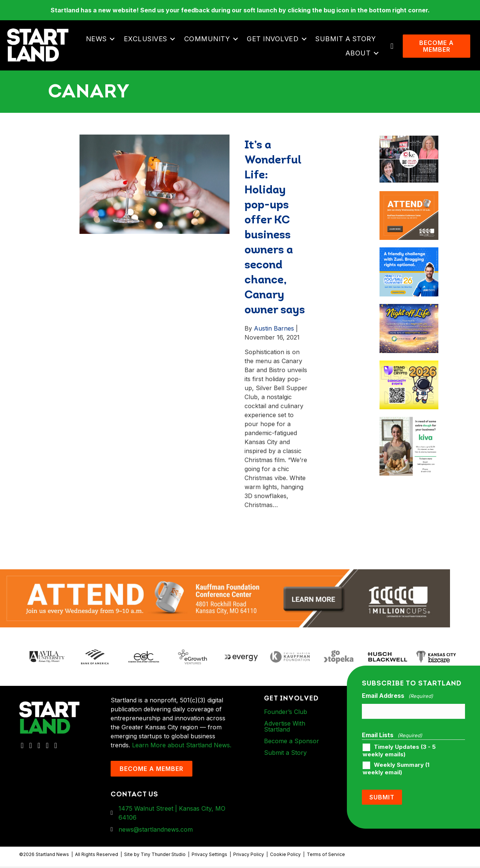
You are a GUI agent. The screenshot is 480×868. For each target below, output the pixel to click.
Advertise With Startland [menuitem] (285, 728)
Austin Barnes (274, 330)
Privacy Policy (249, 856)
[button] (113, 40)
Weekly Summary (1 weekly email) (396, 770)
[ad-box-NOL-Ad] (409, 310)
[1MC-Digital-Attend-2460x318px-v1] (225, 599)
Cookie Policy (285, 856)
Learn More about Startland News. (182, 747)
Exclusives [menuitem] (146, 40)
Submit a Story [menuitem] (346, 40)
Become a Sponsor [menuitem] (292, 742)
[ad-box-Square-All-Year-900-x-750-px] (409, 367)
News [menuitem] (97, 40)
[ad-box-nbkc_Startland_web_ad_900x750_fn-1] (409, 254)
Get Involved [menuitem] (273, 40)
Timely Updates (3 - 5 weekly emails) (399, 752)
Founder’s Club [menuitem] (286, 713)
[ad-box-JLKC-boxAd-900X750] (409, 141)
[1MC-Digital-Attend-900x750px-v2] (409, 197)
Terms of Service (326, 856)
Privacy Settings (209, 856)
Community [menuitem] (208, 40)
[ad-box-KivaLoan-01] (409, 423)
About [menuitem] (358, 54)
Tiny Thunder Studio (163, 856)
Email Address (397, 697)
